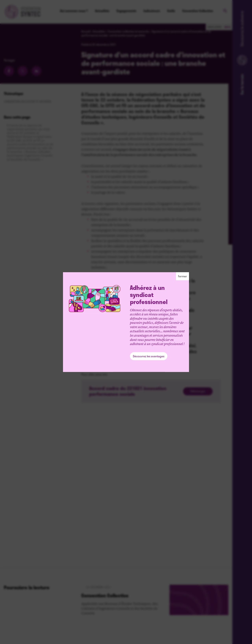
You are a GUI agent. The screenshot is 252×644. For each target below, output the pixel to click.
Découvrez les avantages (149, 356)
